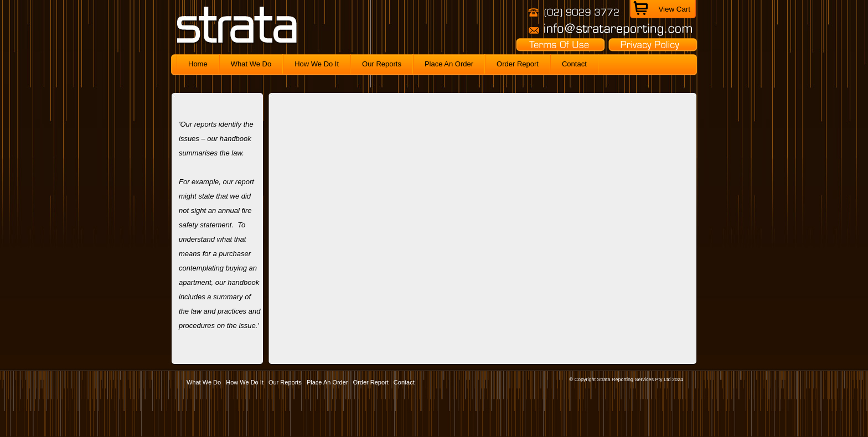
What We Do (204, 382)
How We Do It (245, 382)
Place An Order (327, 382)
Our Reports (285, 382)
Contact (404, 382)
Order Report (371, 382)
